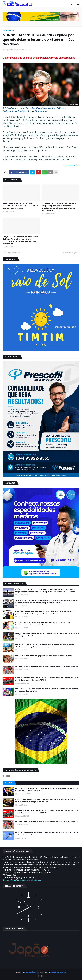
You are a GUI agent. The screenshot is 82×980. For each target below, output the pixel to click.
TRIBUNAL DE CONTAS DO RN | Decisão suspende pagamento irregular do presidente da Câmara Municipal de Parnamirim (59, 207)
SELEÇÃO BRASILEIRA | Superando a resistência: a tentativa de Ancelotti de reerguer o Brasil (47, 635)
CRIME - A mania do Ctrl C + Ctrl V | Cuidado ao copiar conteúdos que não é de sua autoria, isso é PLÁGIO (47, 679)
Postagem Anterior (12, 253)
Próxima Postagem (70, 253)
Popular (8, 783)
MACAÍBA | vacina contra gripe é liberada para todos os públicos (44, 656)
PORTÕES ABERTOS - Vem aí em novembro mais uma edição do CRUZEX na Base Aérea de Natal (47, 834)
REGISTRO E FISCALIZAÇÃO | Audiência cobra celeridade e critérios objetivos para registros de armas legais (45, 646)
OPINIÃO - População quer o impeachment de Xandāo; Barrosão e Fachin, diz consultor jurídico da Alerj (45, 801)
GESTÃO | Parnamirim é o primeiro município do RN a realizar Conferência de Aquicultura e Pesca (20, 206)
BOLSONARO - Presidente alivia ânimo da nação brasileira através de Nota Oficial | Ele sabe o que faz (47, 790)
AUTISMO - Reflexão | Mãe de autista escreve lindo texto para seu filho (47, 667)
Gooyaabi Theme (58, 972)
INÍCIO (41, 976)
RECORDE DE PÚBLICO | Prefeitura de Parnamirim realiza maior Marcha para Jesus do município (47, 690)
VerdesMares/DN (72, 166)
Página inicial (8, 30)
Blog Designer (31, 972)
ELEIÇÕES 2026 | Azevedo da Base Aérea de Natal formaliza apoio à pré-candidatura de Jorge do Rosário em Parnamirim (20, 240)
